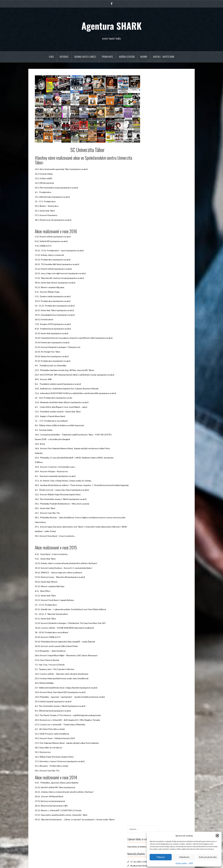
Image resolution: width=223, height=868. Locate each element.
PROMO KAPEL (108, 57)
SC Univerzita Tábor (159, 301)
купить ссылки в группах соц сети (166, 268)
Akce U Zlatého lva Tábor (162, 146)
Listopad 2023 (157, 236)
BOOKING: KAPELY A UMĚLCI (85, 57)
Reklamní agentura (159, 298)
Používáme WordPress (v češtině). (45, 864)
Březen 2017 (156, 252)
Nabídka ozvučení (127, 57)
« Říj (149, 213)
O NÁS (51, 57)
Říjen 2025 (156, 228)
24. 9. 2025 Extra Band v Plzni (163, 127)
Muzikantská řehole (159, 116)
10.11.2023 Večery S (160, 135)
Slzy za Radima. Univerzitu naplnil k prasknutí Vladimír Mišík (168, 271)
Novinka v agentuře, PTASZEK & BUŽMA (169, 120)
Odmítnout (184, 857)
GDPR (191, 863)
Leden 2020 (156, 244)
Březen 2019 (156, 248)
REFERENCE (64, 57)
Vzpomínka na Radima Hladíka (160, 96)
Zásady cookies (181, 863)
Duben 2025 (156, 232)
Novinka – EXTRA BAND (161, 131)
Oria (72, 864)
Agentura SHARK (111, 26)
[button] (217, 836)
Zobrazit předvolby (208, 857)
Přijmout (161, 857)
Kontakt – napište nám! (164, 57)
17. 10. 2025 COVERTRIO (162, 112)
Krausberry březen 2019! (162, 150)
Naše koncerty (157, 305)
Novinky (144, 57)
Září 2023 (155, 240)
